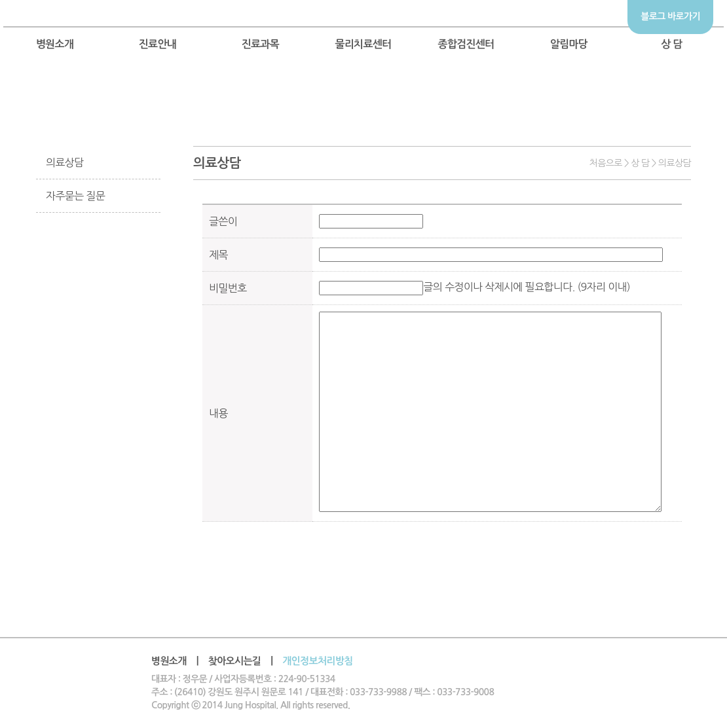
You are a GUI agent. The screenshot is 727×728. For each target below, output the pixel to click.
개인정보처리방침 (317, 661)
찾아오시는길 (235, 661)
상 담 (672, 44)
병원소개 (55, 44)
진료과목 (261, 44)
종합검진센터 (466, 44)
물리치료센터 (363, 44)
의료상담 (65, 162)
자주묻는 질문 (75, 196)
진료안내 (158, 44)
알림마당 (569, 44)
